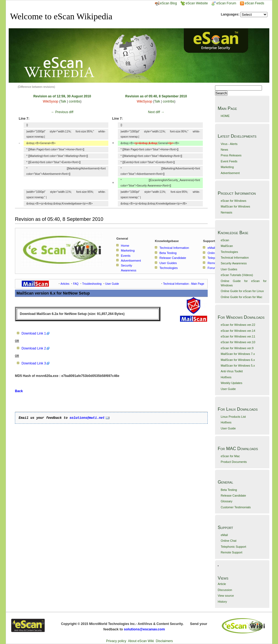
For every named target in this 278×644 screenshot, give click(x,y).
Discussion (225, 590)
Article (222, 584)
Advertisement (230, 173)
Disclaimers (164, 641)
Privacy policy (116, 641)
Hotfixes (226, 377)
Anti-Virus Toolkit (232, 371)
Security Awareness (234, 263)
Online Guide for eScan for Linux (242, 291)
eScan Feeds (254, 3)
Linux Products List (233, 417)
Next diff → (156, 112)
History (222, 602)
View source (226, 596)
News (224, 150)
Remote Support (232, 552)
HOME (225, 116)
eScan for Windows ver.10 (238, 342)
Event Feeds (229, 161)
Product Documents (234, 462)
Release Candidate (233, 496)
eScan (225, 240)
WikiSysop (51, 101)
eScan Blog (166, 3)
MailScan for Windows (235, 206)
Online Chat (229, 541)
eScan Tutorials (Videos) (237, 275)
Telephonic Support (233, 547)
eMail (224, 535)
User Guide (228, 389)
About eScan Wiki (141, 641)
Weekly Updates (231, 383)
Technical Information (235, 258)
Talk (63, 101)
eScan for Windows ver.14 (238, 331)
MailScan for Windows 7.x (238, 354)
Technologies (229, 252)
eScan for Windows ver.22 (238, 325)
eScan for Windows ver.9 (237, 348)
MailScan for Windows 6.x (238, 360)
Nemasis (227, 212)
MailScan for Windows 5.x (238, 366)
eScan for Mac (230, 456)
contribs (75, 101)
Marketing (227, 167)
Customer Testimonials (236, 507)
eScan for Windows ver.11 (238, 336)
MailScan (227, 246)
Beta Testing (229, 490)
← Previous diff (62, 112)
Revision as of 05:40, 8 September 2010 (156, 96)
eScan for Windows (233, 201)
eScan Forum (224, 3)
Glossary (227, 501)
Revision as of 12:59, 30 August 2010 (62, 96)
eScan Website (194, 3)
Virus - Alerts (229, 144)
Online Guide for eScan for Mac (241, 297)
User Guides (229, 269)
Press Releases (231, 155)
